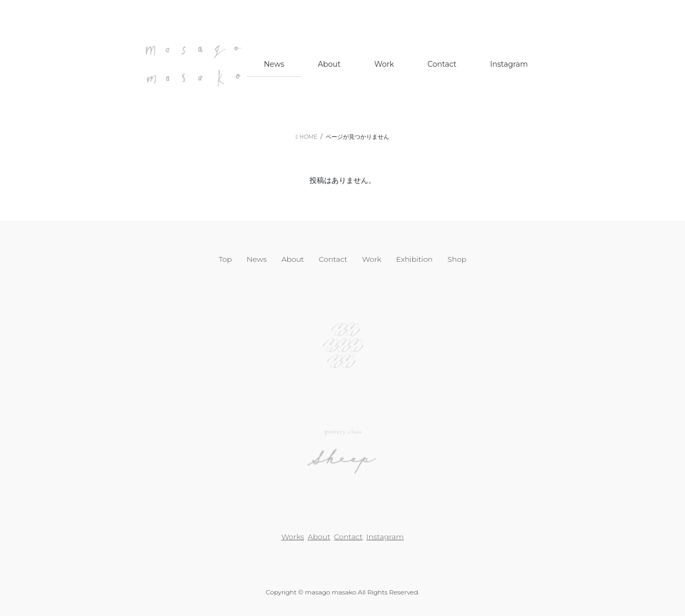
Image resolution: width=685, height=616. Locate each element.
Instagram (385, 537)
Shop (457, 259)
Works (292, 537)
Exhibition (414, 259)
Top (225, 259)
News (256, 259)
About (293, 259)
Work (372, 259)
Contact (333, 259)
